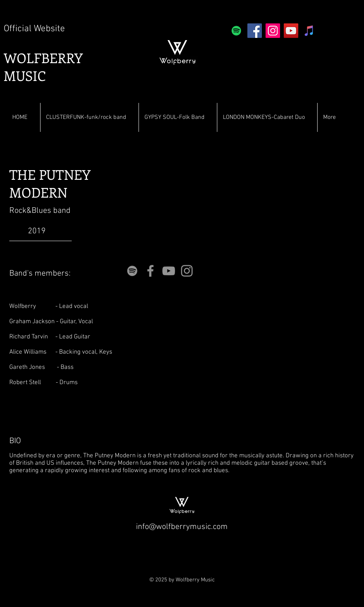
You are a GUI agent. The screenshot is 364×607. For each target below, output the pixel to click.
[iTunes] (309, 31)
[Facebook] (255, 31)
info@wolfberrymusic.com (182, 527)
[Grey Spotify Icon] (132, 271)
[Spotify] (236, 31)
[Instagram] (273, 31)
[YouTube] (291, 31)
